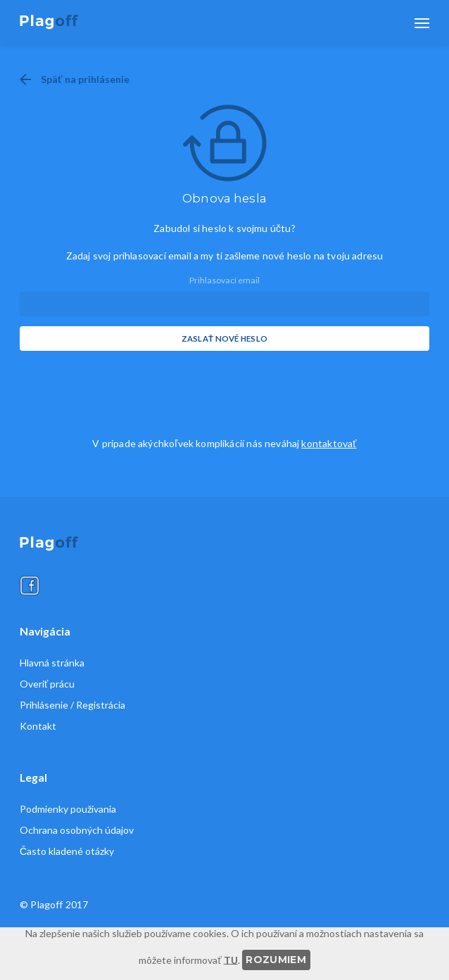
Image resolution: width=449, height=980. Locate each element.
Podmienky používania (68, 809)
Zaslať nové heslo (225, 339)
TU (231, 959)
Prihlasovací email (224, 280)
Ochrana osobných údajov (77, 830)
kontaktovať (329, 443)
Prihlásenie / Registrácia (72, 705)
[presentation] (127, 388)
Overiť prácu (47, 684)
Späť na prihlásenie (85, 79)
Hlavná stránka (52, 663)
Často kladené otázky (67, 851)
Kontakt (38, 726)
